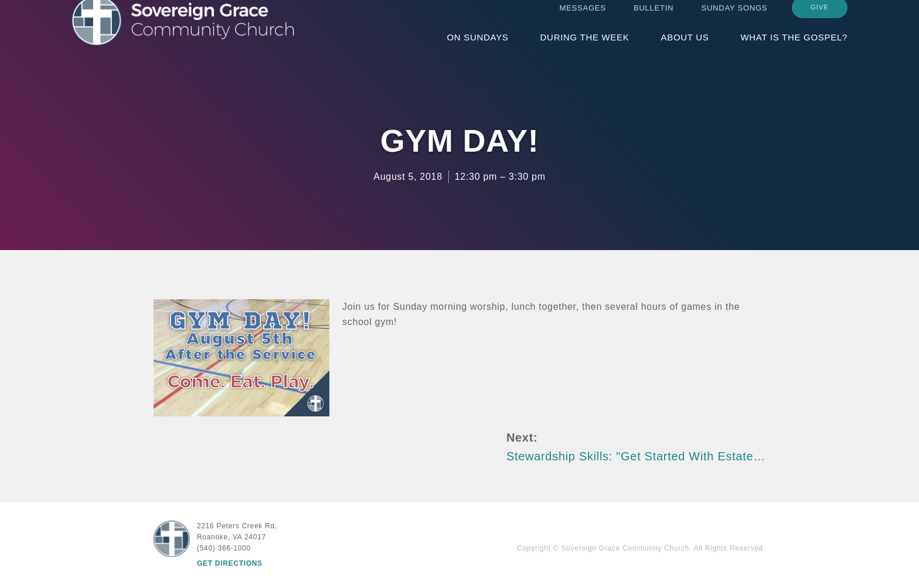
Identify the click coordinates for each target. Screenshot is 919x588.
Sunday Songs (735, 19)
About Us (685, 48)
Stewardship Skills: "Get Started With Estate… (636, 456)
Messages (583, 19)
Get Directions (230, 563)
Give (820, 18)
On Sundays (477, 48)
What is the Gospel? (794, 48)
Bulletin (653, 19)
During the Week (585, 48)
